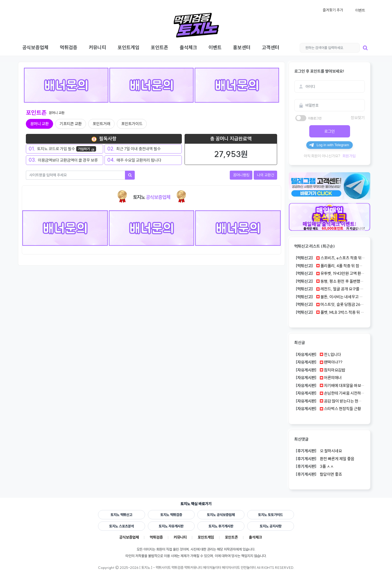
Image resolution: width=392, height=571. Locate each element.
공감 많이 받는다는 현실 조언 (330, 401)
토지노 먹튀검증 (171, 515)
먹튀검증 (156, 537)
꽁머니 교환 (39, 124)
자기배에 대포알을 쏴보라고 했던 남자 (330, 386)
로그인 (330, 131)
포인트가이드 (132, 124)
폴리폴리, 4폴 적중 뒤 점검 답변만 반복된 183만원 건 (330, 266)
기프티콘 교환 (71, 124)
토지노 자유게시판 (171, 526)
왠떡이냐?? (318, 362)
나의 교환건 (266, 175)
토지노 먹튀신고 (121, 515)
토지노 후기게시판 (221, 526)
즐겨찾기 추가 (333, 10)
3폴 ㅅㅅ (314, 466)
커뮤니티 (180, 537)
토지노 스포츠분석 (122, 526)
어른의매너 (318, 378)
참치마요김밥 (320, 370)
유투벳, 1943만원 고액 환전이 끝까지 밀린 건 (330, 274)
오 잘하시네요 (318, 451)
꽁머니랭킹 (241, 175)
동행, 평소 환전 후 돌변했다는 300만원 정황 (330, 281)
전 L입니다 (318, 355)
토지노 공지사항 (271, 526)
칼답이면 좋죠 (318, 474)
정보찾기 (358, 118)
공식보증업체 (129, 537)
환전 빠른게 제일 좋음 (324, 459)
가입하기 (86, 149)
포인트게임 (206, 537)
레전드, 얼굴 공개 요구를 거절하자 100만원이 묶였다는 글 (330, 289)
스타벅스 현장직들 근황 (328, 409)
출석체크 (255, 537)
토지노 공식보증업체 (221, 515)
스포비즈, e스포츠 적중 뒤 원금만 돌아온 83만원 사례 (330, 258)
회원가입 (349, 156)
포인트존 (231, 537)
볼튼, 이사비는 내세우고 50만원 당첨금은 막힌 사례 (330, 297)
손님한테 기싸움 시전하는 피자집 (330, 393)
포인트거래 (101, 124)
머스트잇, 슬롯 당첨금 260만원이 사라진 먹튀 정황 (330, 305)
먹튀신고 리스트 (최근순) (315, 246)
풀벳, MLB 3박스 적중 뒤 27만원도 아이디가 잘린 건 (330, 312)
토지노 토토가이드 (270, 515)
